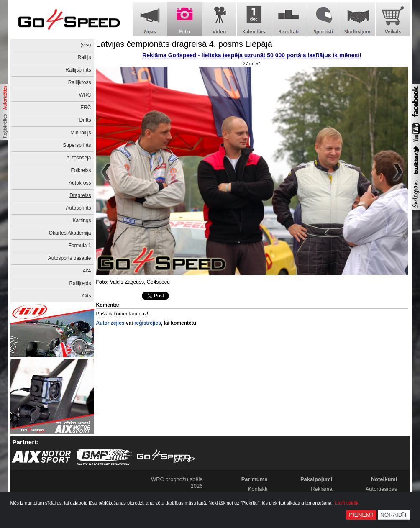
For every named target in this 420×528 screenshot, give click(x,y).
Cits (87, 296)
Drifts (85, 120)
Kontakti (258, 489)
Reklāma (321, 489)
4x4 (87, 271)
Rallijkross (80, 82)
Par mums (255, 479)
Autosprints (78, 208)
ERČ (86, 108)
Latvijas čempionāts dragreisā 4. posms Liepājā (184, 44)
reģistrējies (148, 323)
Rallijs (84, 57)
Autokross (80, 183)
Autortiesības (382, 489)
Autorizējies (110, 323)
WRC (85, 95)
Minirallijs (81, 133)
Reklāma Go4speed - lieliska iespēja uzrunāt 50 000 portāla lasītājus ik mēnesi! (252, 55)
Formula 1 (79, 246)
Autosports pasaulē (70, 258)
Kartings (82, 220)
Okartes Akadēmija (70, 233)
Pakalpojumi (316, 479)
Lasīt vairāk (347, 503)
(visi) (86, 45)
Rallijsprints (78, 70)
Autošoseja (78, 158)
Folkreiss (81, 170)
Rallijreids (80, 283)
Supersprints (77, 145)
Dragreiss (80, 195)
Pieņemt (361, 515)
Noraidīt (394, 515)
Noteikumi (384, 479)
